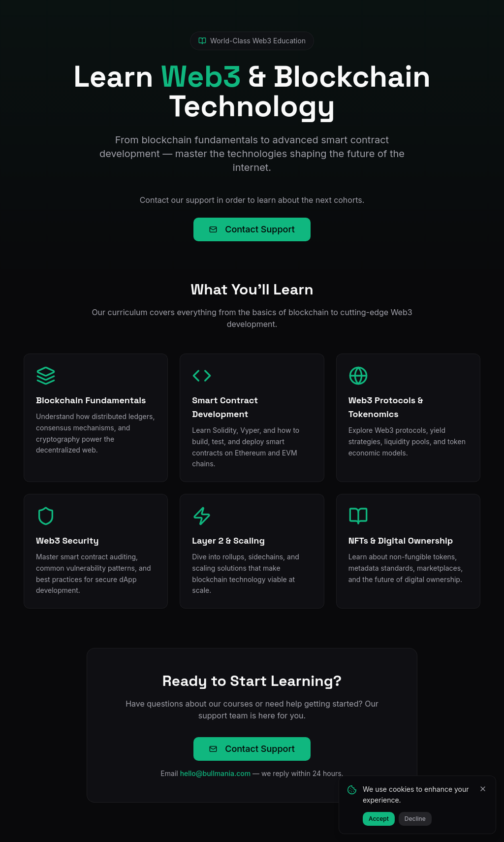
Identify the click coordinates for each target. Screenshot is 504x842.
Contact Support (252, 229)
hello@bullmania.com (216, 773)
